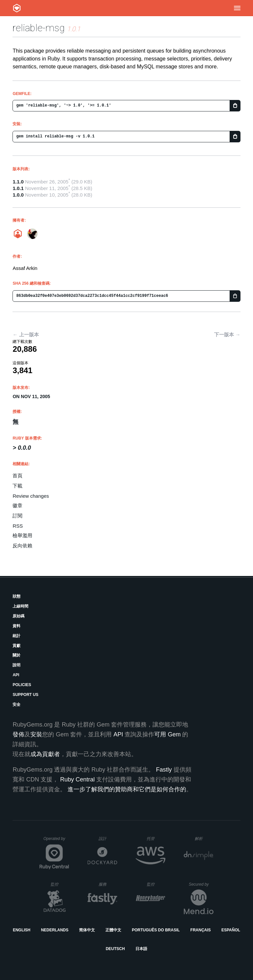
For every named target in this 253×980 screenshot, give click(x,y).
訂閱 (17, 516)
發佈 (18, 734)
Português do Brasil (156, 930)
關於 (16, 655)
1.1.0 (18, 182)
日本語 (141, 949)
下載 (17, 486)
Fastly (164, 770)
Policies (22, 685)
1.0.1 (18, 188)
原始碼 (18, 616)
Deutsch (115, 949)
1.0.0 (18, 195)
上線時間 (20, 606)
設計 (108, 838)
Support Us (25, 695)
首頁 (17, 476)
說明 (16, 665)
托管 (155, 838)
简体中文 (87, 930)
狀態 (16, 596)
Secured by (201, 884)
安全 (16, 705)
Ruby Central (77, 779)
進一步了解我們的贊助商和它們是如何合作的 (127, 789)
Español (231, 930)
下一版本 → (227, 335)
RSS (18, 526)
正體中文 (113, 930)
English (22, 930)
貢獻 (16, 646)
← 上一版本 (26, 335)
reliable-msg (39, 28)
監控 (60, 884)
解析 (204, 838)
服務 (108, 884)
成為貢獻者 (45, 754)
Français (201, 930)
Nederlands (55, 930)
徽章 (17, 505)
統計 (16, 636)
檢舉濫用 (22, 535)
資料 (16, 626)
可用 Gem (167, 734)
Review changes (31, 496)
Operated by (56, 841)
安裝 (36, 734)
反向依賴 (22, 546)
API (16, 675)
